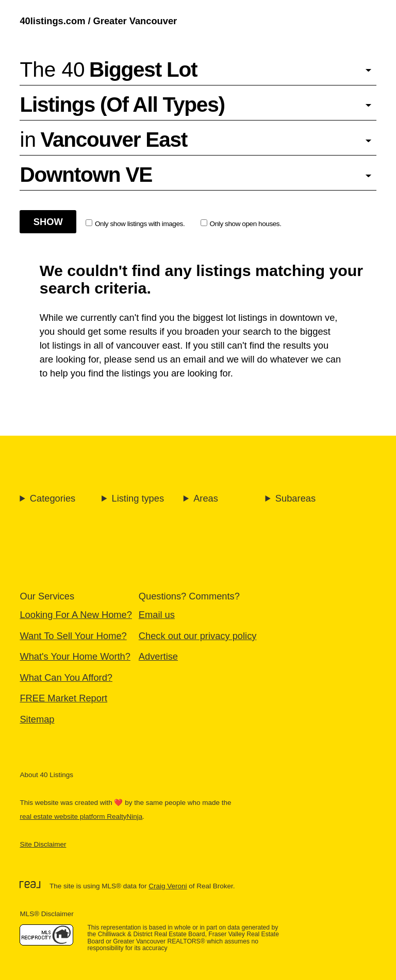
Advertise (158, 656)
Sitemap (37, 719)
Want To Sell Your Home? (73, 636)
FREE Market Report (63, 698)
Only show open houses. (241, 223)
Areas (206, 498)
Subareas (295, 498)
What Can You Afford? (66, 677)
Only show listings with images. (135, 223)
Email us (157, 615)
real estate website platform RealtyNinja (81, 816)
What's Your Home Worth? (75, 656)
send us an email (170, 359)
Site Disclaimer (43, 844)
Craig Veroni (168, 886)
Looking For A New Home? (76, 615)
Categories (53, 498)
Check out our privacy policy (198, 636)
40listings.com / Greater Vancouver (98, 21)
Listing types (138, 498)
